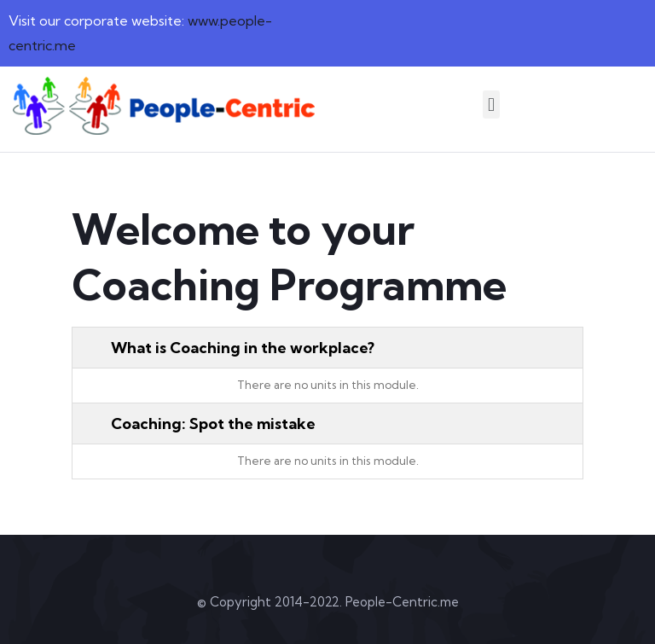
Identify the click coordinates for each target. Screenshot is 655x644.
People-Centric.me (402, 602)
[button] (491, 104)
